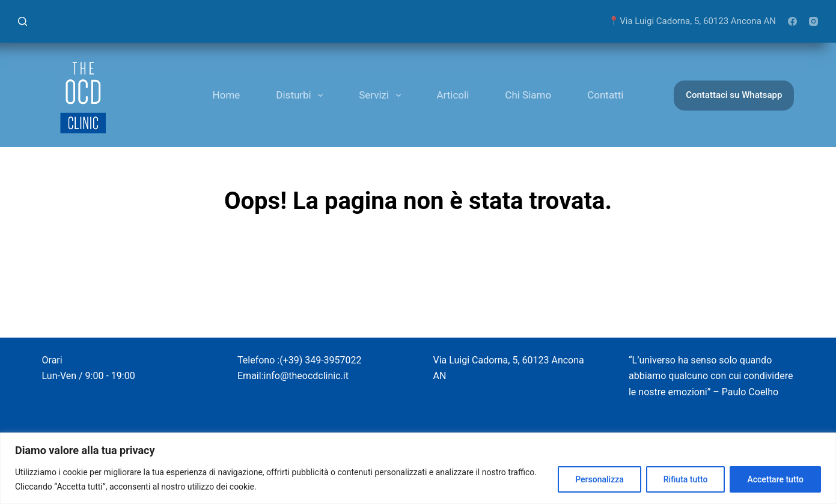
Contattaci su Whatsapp (734, 95)
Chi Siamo (528, 95)
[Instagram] (813, 21)
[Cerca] (23, 21)
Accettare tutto (775, 479)
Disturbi (302, 96)
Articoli (453, 95)
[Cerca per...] (403, 286)
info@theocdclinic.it (306, 376)
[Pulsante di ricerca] (523, 286)
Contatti (605, 95)
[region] (418, 468)
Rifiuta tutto (686, 479)
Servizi (382, 96)
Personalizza (600, 479)
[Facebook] (792, 21)
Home (227, 95)
